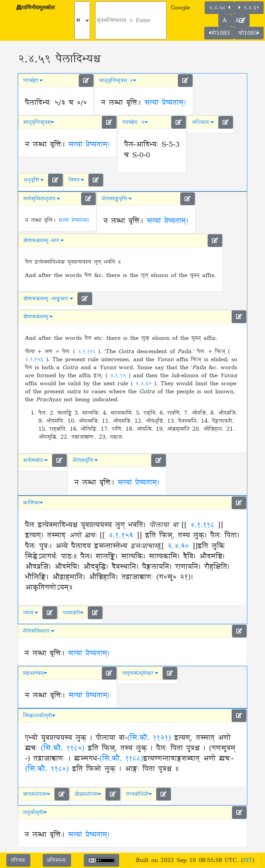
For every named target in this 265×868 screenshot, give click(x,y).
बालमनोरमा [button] (37, 794)
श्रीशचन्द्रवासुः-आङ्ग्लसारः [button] (48, 299)
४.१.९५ (119, 376)
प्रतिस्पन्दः (57, 860)
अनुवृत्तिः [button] (33, 180)
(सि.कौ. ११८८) (121, 759)
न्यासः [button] (31, 613)
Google (180, 8)
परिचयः (18, 860)
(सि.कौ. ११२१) (149, 738)
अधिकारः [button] (203, 122)
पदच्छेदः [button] (33, 81)
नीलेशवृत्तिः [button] (85, 460)
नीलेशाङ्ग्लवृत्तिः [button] (117, 199)
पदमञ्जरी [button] (73, 613)
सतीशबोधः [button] (35, 460)
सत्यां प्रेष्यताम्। (165, 103)
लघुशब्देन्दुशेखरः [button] (140, 673)
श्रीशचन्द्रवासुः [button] (38, 317)
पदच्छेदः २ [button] (135, 122)
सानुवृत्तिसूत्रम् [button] (39, 122)
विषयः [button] (76, 180)
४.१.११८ (88, 351)
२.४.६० (249, 8)
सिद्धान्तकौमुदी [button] (39, 716)
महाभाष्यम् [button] (35, 673)
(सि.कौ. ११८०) (63, 748)
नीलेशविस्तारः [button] (39, 631)
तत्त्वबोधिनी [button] (139, 794)
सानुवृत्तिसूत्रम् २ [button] (118, 81)
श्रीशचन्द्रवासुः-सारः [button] (43, 241)
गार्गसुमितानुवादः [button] (42, 199)
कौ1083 (219, 33)
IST (248, 860)
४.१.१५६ (36, 359)
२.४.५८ (219, 8)
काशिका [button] (33, 503)
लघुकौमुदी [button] (35, 813)
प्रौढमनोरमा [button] (88, 794)
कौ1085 (249, 33)
